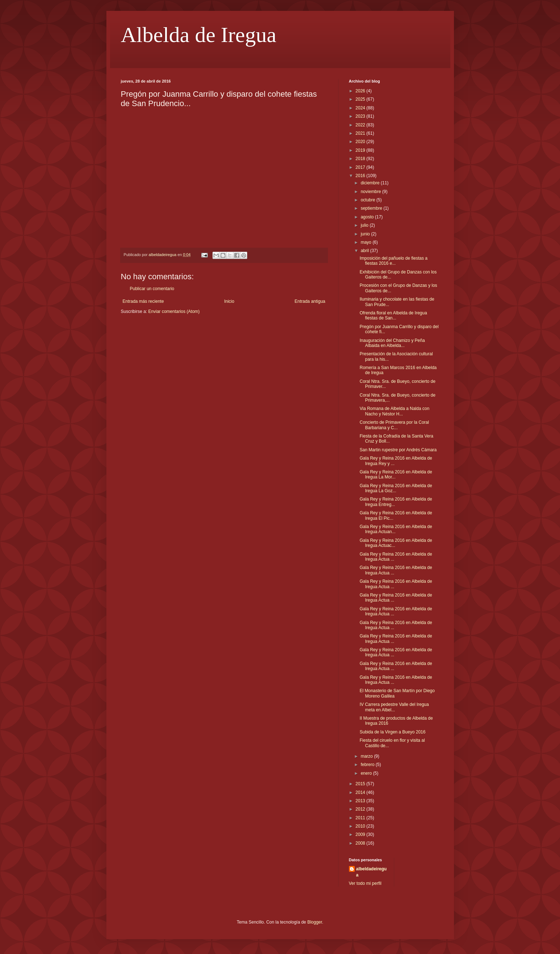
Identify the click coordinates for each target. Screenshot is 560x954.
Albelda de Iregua (199, 35)
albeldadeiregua (372, 872)
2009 (361, 834)
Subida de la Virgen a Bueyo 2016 (392, 732)
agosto (368, 217)
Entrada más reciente (143, 301)
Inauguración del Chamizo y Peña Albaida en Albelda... (392, 343)
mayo (367, 242)
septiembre (372, 208)
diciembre (370, 183)
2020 (361, 142)
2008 (361, 843)
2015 (361, 784)
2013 (361, 801)
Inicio (229, 301)
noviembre (371, 192)
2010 (361, 826)
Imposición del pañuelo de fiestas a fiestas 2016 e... (393, 261)
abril (365, 251)
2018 (361, 159)
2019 (361, 150)
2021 (361, 133)
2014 (361, 792)
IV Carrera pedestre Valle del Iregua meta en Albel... (394, 707)
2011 (361, 818)
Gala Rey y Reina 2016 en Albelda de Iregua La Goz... (396, 488)
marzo (367, 756)
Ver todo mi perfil (365, 883)
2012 (361, 809)
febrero (368, 765)
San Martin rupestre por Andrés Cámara (398, 450)
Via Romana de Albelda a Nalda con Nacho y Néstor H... (394, 411)
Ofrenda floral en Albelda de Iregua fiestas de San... (393, 315)
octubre (368, 200)
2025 (361, 99)
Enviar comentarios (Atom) (174, 311)
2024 (361, 108)
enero (367, 773)
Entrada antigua (310, 301)
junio (366, 234)
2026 (361, 91)
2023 (361, 116)
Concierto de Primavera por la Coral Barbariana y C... (394, 425)
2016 (361, 176)
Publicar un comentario (152, 289)
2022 (361, 125)
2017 (361, 167)
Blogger (315, 922)
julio (365, 225)
